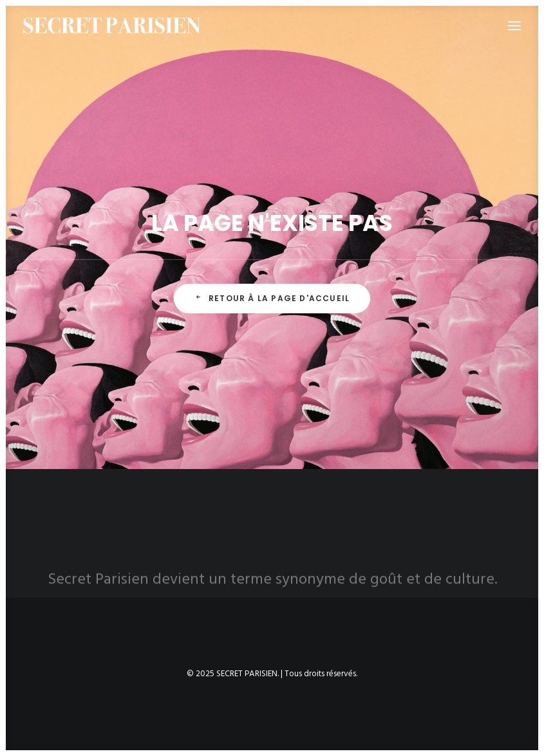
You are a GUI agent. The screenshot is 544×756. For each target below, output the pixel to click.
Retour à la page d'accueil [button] (272, 298)
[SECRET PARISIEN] (112, 25)
